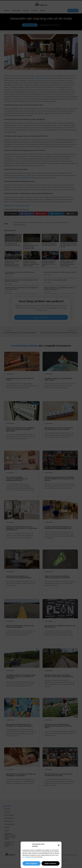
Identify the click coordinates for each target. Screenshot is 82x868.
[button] (59, 845)
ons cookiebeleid (27, 857)
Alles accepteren (31, 863)
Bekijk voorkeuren (51, 863)
